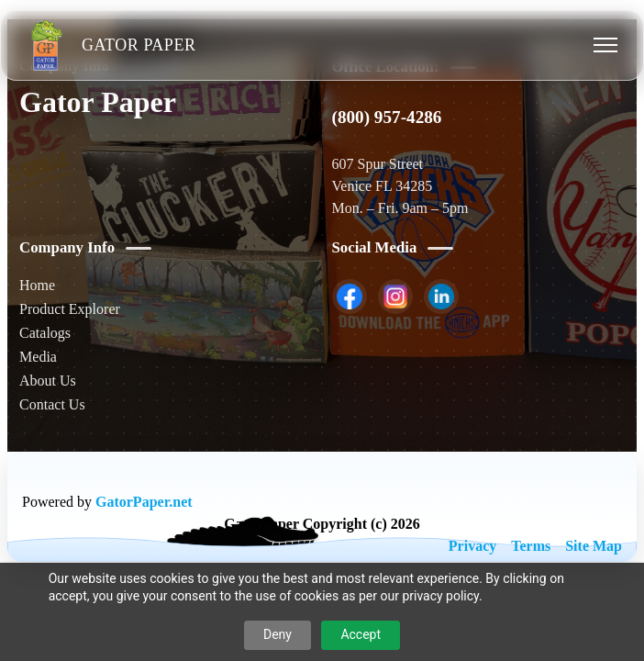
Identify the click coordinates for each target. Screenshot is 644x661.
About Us (48, 381)
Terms (531, 546)
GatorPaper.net (144, 502)
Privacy (472, 546)
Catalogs (45, 333)
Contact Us (52, 404)
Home (37, 285)
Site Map (594, 546)
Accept (361, 634)
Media (38, 357)
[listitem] (350, 297)
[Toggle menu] (605, 45)
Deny (278, 634)
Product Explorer (70, 309)
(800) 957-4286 (387, 117)
